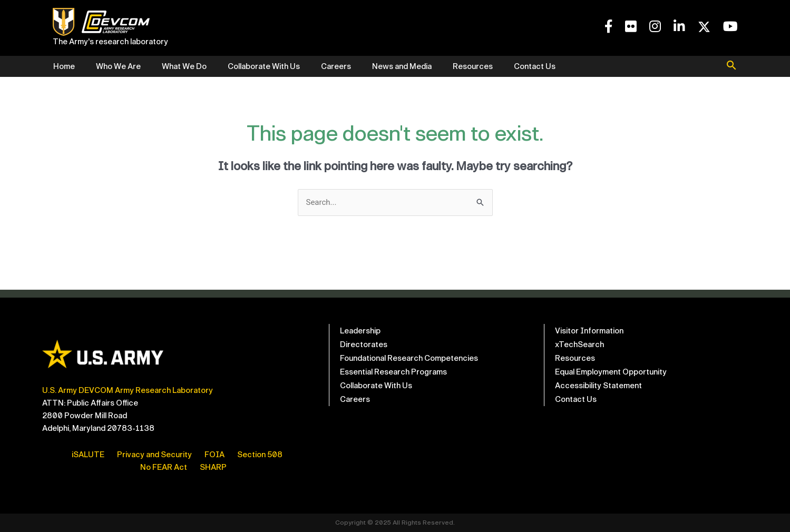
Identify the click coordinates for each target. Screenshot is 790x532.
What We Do (184, 66)
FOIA (214, 455)
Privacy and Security (154, 455)
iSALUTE (88, 455)
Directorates (364, 344)
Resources (473, 66)
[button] (732, 66)
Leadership (360, 331)
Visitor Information (589, 331)
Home (64, 66)
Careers (336, 66)
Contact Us (535, 66)
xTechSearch (579, 344)
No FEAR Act (164, 467)
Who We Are (118, 66)
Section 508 (260, 455)
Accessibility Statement (598, 386)
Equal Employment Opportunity (611, 372)
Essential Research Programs (393, 372)
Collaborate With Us (264, 66)
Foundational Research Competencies (409, 358)
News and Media (402, 66)
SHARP (213, 467)
